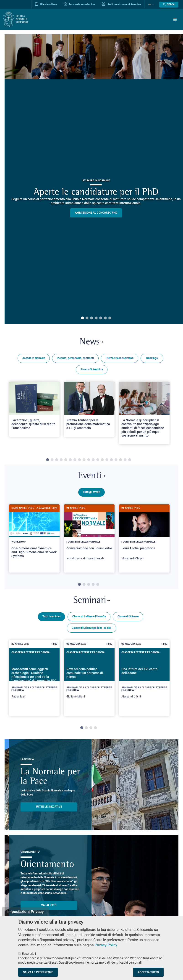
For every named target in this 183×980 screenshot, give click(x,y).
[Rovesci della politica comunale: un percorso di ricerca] (89, 680)
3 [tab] (91, 318)
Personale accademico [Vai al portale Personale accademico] (80, 4)
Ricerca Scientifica (92, 370)
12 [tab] (98, 460)
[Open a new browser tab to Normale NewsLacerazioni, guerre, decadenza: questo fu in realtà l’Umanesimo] (34, 409)
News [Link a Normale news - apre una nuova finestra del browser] (92, 342)
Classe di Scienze (128, 619)
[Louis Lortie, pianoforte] (144, 535)
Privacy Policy (106, 945)
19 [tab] (130, 460)
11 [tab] (93, 460)
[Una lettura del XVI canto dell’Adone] (144, 680)
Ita (150, 5)
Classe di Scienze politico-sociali (91, 630)
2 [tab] (87, 318)
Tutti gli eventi (91, 493)
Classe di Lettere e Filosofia (89, 619)
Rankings (152, 358)
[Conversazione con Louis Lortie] (89, 535)
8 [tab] (79, 460)
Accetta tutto (148, 972)
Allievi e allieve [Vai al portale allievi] (47, 4)
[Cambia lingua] (153, 5)
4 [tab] (96, 318)
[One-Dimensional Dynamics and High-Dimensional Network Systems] (34, 535)
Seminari (91, 603)
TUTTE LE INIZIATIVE (49, 809)
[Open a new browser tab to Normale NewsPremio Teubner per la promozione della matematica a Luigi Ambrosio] (89, 409)
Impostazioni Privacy (25, 912)
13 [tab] (102, 460)
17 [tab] (120, 460)
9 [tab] (84, 460)
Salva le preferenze (38, 972)
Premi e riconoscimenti (120, 358)
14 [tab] (107, 460)
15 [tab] (111, 460)
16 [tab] (116, 460)
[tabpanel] (34, 415)
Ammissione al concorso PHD (96, 213)
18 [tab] (125, 460)
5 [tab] (101, 318)
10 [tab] (89, 460)
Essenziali (29, 954)
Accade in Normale (34, 358)
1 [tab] (82, 318)
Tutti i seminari (51, 619)
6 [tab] (105, 318)
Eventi (91, 476)
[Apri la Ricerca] (169, 5)
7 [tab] (110, 318)
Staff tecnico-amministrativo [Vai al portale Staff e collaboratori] (122, 4)
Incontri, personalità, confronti (75, 358)
